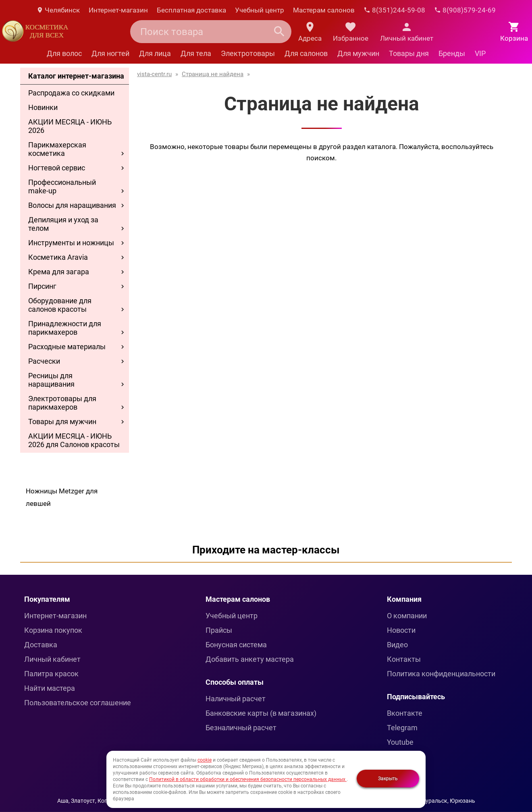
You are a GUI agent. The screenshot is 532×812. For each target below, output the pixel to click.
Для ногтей (110, 53)
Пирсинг (42, 286)
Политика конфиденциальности (441, 674)
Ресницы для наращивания (51, 380)
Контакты (404, 659)
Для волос (64, 53)
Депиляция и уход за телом (63, 224)
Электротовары (248, 53)
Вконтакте (405, 713)
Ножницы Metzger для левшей (62, 497)
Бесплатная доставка (191, 10)
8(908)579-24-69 (465, 10)
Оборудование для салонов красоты (60, 305)
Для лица (155, 53)
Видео (397, 645)
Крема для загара (59, 272)
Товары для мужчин (62, 422)
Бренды (452, 53)
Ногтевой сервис (57, 168)
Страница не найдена (213, 74)
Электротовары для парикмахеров (62, 403)
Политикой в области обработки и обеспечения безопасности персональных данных (248, 779)
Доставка (41, 645)
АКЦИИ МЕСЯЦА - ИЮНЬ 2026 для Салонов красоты (74, 440)
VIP (480, 53)
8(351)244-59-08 (394, 10)
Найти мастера (50, 688)
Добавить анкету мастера (250, 659)
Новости (401, 630)
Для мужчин (358, 53)
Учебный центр (260, 10)
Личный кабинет (52, 659)
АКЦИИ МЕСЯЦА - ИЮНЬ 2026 (70, 126)
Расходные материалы (67, 347)
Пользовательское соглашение (78, 703)
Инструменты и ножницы (71, 243)
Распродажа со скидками (71, 93)
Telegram (402, 728)
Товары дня (409, 53)
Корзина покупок (53, 630)
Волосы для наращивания (72, 205)
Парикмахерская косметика (57, 149)
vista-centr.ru (154, 74)
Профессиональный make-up (62, 186)
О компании (407, 616)
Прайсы (219, 630)
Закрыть (388, 779)
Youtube (400, 742)
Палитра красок (51, 674)
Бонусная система (236, 645)
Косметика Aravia (58, 257)
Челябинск (58, 10)
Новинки (43, 107)
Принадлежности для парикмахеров (65, 328)
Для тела (196, 53)
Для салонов (306, 53)
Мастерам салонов (324, 10)
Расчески (44, 361)
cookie (205, 760)
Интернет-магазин (118, 10)
